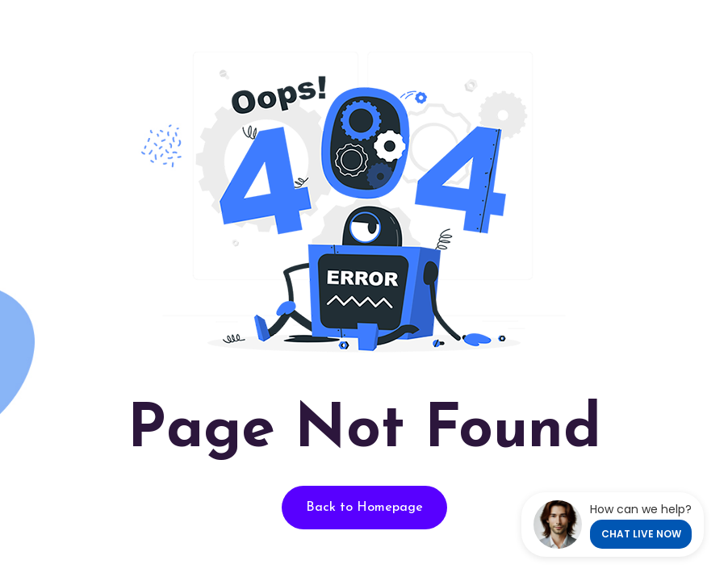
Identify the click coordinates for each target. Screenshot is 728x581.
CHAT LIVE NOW (641, 534)
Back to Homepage (364, 508)
